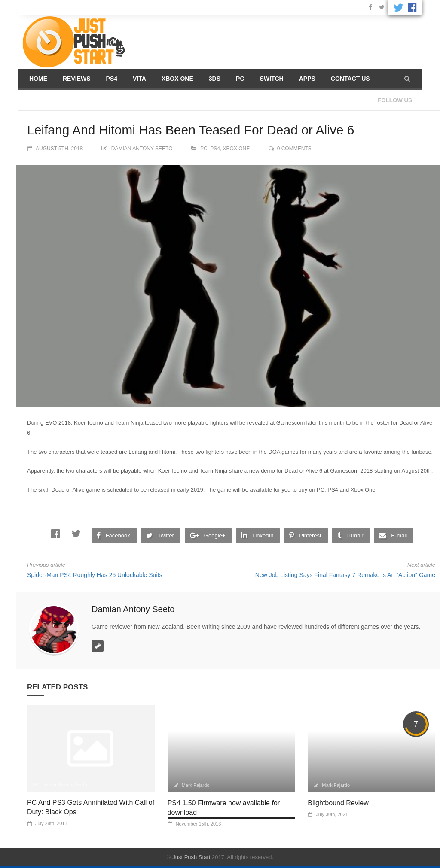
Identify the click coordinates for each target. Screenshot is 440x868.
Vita (139, 79)
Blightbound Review (338, 803)
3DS (215, 79)
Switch (272, 79)
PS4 (112, 79)
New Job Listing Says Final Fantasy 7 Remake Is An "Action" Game (345, 575)
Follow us (395, 100)
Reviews (77, 79)
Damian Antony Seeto (142, 149)
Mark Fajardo (196, 785)
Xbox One (177, 79)
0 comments (294, 149)
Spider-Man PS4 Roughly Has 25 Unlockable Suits (95, 575)
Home (38, 79)
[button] (407, 79)
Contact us (350, 79)
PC (240, 79)
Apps (307, 79)
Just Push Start (191, 857)
